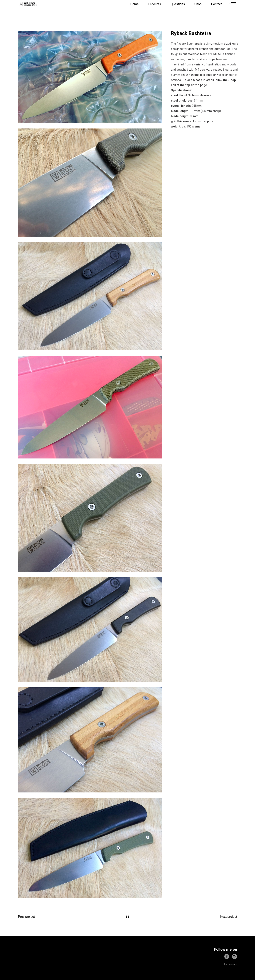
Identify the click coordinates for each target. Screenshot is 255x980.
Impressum (231, 964)
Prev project (26, 917)
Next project (229, 917)
